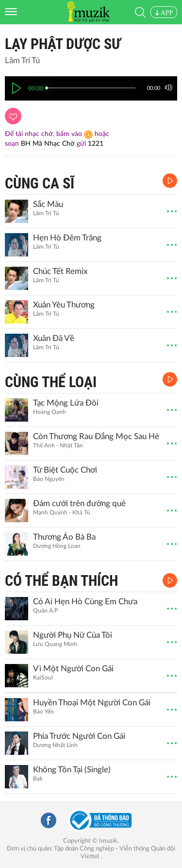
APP (164, 13)
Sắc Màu (48, 204)
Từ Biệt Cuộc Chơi (65, 470)
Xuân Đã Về (54, 338)
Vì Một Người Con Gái (73, 669)
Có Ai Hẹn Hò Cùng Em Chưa (85, 602)
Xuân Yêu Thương (64, 305)
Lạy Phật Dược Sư (63, 44)
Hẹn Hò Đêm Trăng (67, 238)
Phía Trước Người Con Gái (79, 736)
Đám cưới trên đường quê (79, 503)
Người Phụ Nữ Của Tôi (73, 635)
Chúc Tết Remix (60, 271)
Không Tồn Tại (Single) (72, 770)
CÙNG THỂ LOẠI (51, 382)
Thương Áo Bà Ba (64, 537)
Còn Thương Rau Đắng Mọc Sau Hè (96, 436)
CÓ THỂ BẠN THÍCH (61, 581)
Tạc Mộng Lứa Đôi (66, 403)
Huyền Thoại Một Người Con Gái (92, 703)
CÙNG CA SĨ (40, 183)
